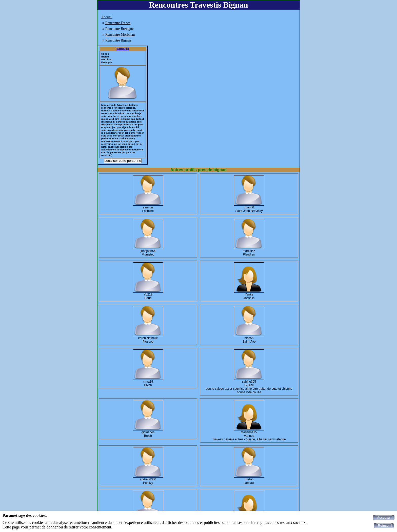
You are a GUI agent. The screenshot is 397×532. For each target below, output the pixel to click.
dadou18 (123, 49)
